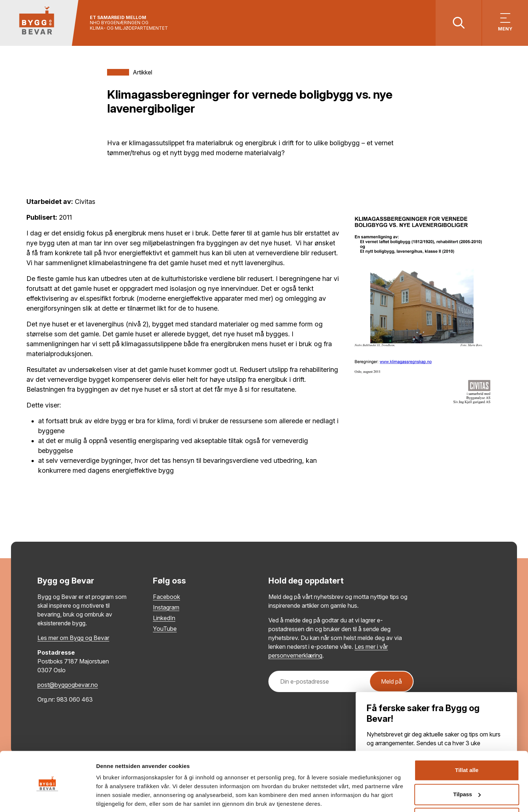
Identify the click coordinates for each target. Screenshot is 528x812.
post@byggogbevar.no (68, 685)
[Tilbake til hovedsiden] (39, 23)
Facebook (166, 597)
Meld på (391, 681)
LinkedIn (164, 618)
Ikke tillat (467, 792)
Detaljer (106, 798)
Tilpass (467, 767)
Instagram (166, 607)
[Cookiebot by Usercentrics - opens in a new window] (47, 798)
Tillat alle (467, 744)
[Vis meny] (505, 23)
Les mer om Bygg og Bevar (73, 638)
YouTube (165, 629)
